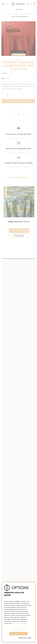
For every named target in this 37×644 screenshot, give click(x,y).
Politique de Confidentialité (19, 623)
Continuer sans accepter (26, 638)
